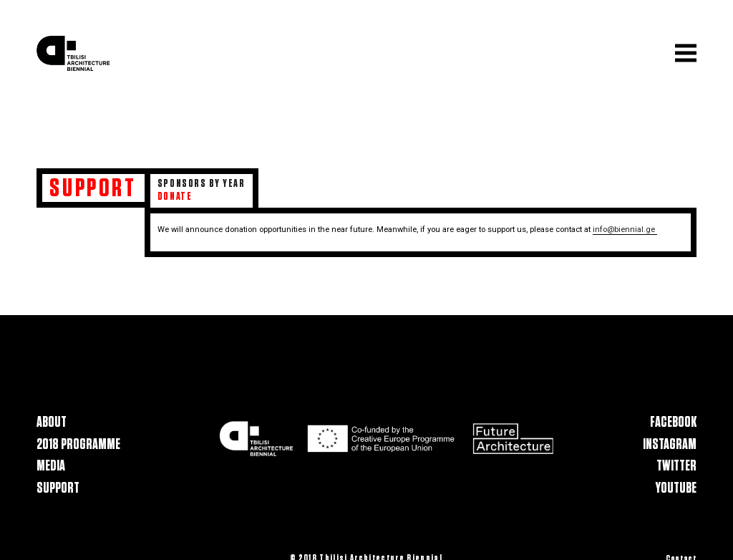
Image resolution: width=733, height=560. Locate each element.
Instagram (670, 444)
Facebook (673, 423)
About (52, 423)
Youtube (676, 488)
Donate (175, 197)
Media (51, 466)
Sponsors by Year (202, 184)
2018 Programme (78, 444)
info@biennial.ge (625, 230)
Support (58, 488)
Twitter (676, 466)
